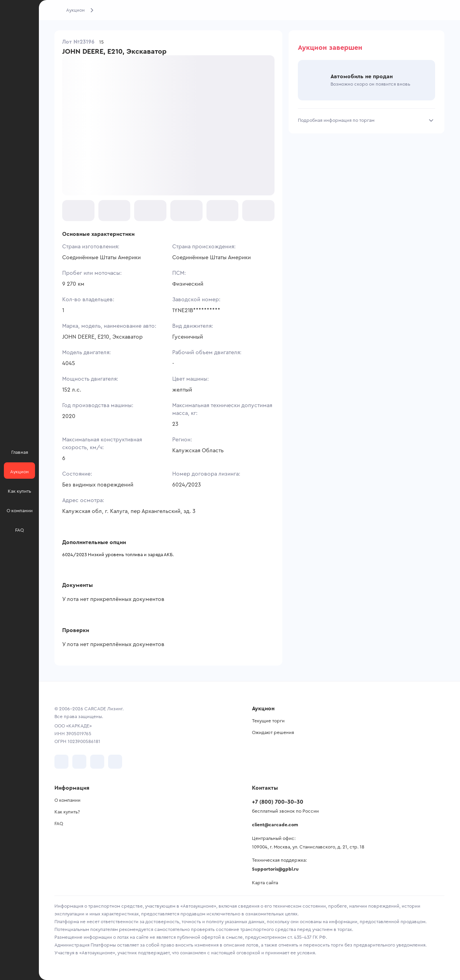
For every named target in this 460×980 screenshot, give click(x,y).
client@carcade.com (275, 825)
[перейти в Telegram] (79, 762)
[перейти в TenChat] (115, 762)
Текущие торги (268, 721)
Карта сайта (265, 883)
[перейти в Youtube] (97, 762)
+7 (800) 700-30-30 (278, 802)
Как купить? (67, 812)
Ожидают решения (273, 732)
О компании (67, 800)
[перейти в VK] (61, 762)
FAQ (59, 824)
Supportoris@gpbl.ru (275, 869)
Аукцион (75, 10)
